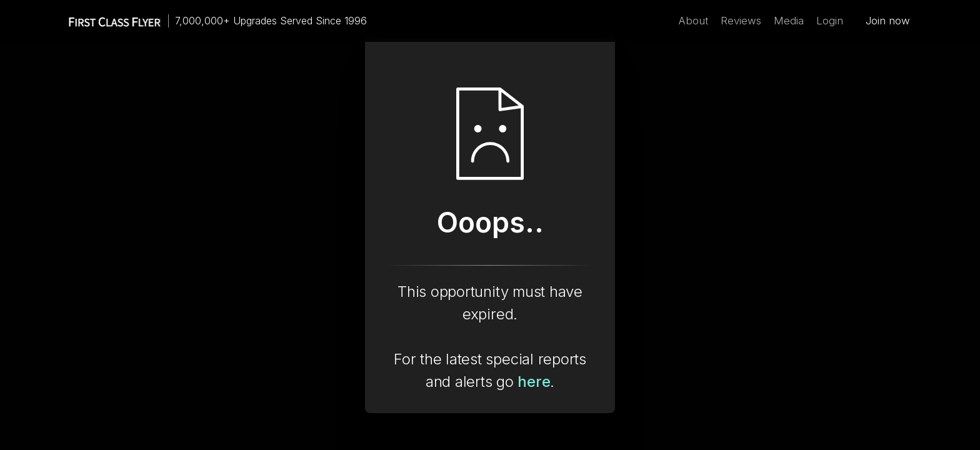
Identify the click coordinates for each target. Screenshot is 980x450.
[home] (109, 21)
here (534, 382)
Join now (888, 21)
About (693, 21)
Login (830, 21)
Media (789, 21)
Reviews (741, 21)
